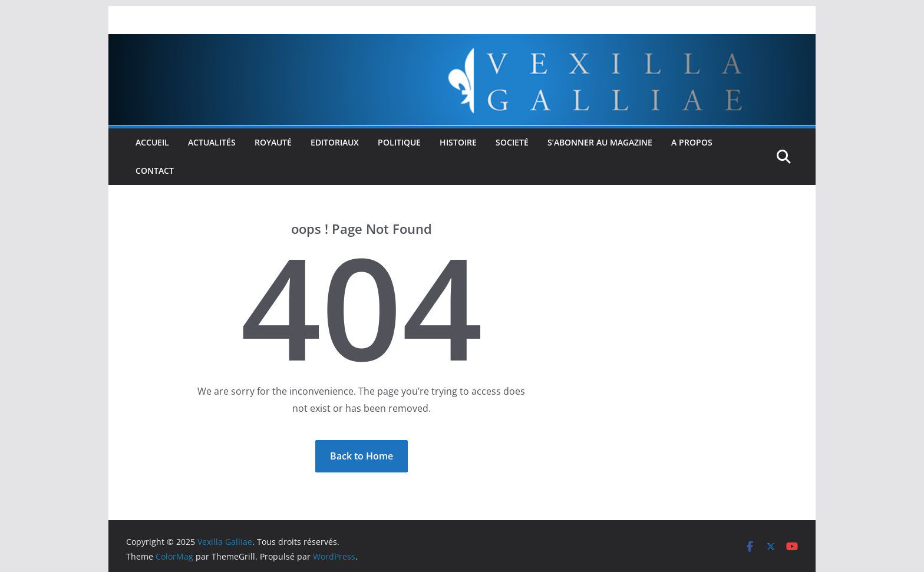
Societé (512, 142)
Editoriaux (335, 142)
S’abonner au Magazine (600, 142)
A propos (692, 142)
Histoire (458, 142)
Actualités (212, 142)
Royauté (273, 142)
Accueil (152, 142)
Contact (155, 171)
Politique (399, 142)
